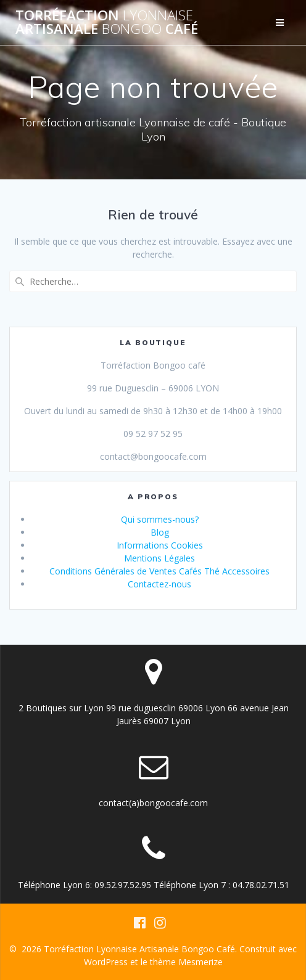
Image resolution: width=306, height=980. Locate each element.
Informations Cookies (160, 545)
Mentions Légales (159, 558)
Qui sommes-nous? (160, 519)
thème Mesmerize (186, 962)
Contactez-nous (159, 584)
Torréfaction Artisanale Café (107, 22)
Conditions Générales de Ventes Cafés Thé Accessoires (159, 571)
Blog (160, 532)
